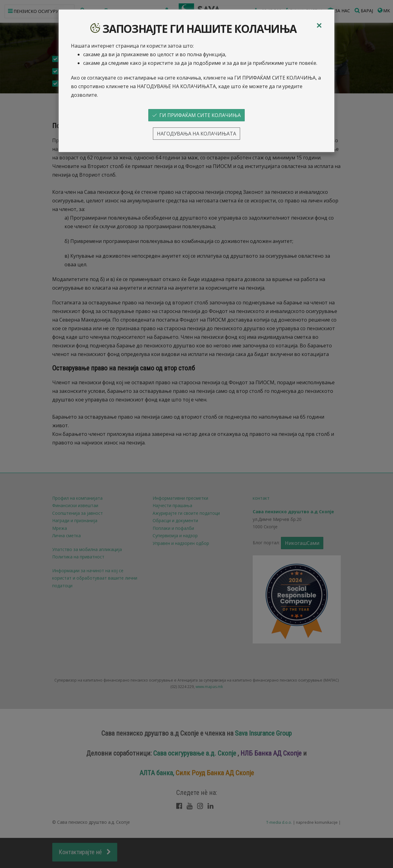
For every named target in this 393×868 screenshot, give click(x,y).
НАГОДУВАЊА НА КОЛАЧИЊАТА (196, 134)
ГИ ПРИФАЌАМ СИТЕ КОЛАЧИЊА (196, 115)
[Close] (319, 25)
